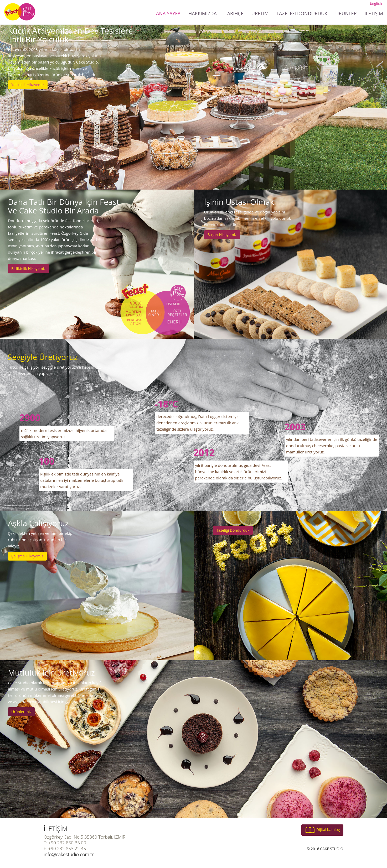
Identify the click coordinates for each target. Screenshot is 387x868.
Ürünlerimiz (21, 712)
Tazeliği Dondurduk (233, 530)
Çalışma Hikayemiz (27, 556)
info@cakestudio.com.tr (69, 854)
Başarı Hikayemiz (222, 235)
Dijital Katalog (322, 830)
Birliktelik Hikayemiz (29, 268)
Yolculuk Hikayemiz (28, 85)
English (376, 3)
